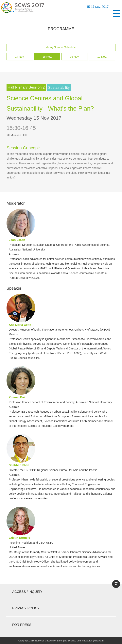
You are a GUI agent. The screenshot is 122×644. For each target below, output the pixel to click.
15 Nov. (47, 57)
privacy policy (26, 608)
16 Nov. (75, 57)
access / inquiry (27, 592)
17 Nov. (102, 57)
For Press (22, 625)
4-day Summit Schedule (61, 47)
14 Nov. (20, 57)
